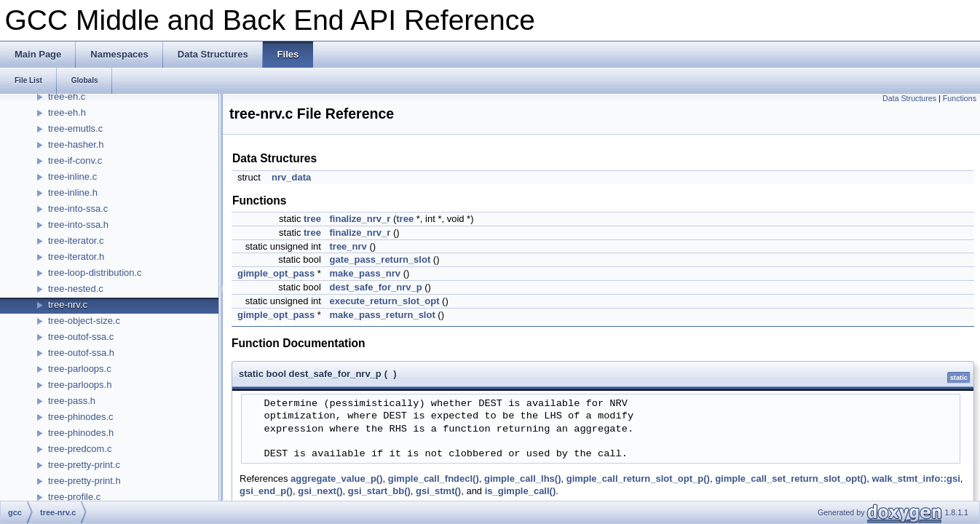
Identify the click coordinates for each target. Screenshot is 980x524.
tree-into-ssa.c (78, 209)
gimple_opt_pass (276, 273)
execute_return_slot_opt (385, 301)
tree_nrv (348, 246)
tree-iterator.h (76, 257)
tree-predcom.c (80, 449)
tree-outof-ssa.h (81, 353)
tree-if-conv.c (75, 160)
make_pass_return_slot (383, 315)
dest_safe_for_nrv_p (376, 287)
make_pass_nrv (365, 273)
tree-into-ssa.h (78, 225)
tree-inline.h (73, 192)
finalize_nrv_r (360, 219)
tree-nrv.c (68, 305)
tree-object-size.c (84, 321)
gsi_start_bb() (379, 491)
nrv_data (291, 177)
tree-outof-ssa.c (81, 337)
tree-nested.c (76, 289)
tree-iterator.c (76, 241)
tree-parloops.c (80, 369)
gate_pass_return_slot (380, 259)
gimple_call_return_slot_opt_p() (638, 479)
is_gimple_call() (521, 491)
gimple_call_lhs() (522, 479)
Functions (960, 98)
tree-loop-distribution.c (95, 273)
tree (312, 219)
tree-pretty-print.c (84, 465)
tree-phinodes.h (81, 433)
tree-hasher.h (76, 144)
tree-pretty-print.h (84, 481)
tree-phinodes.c (81, 417)
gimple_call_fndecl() (434, 479)
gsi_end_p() (266, 491)
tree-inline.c (72, 176)
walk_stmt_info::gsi (916, 479)
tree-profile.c (74, 497)
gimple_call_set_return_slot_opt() (791, 479)
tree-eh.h (67, 112)
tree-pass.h (72, 401)
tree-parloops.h (80, 385)
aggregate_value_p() (336, 479)
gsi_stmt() (438, 491)
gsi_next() (320, 491)
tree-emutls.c (75, 128)
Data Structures (909, 98)
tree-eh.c (67, 96)
